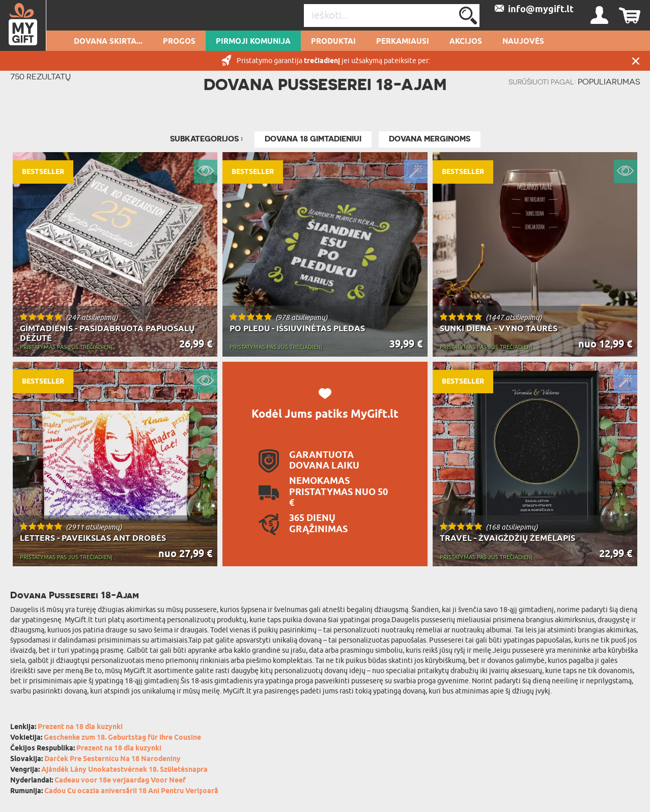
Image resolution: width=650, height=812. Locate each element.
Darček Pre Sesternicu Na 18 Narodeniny (112, 759)
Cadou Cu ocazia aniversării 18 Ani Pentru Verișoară (131, 791)
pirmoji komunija (253, 42)
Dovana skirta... (108, 42)
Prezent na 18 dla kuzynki (80, 727)
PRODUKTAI (333, 42)
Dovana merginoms (430, 139)
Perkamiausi (403, 42)
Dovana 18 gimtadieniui (313, 139)
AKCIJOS (466, 42)
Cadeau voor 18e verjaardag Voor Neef (120, 781)
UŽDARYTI (636, 61)
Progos (179, 42)
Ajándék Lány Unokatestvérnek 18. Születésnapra (124, 770)
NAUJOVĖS (523, 42)
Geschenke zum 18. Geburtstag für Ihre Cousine (122, 738)
